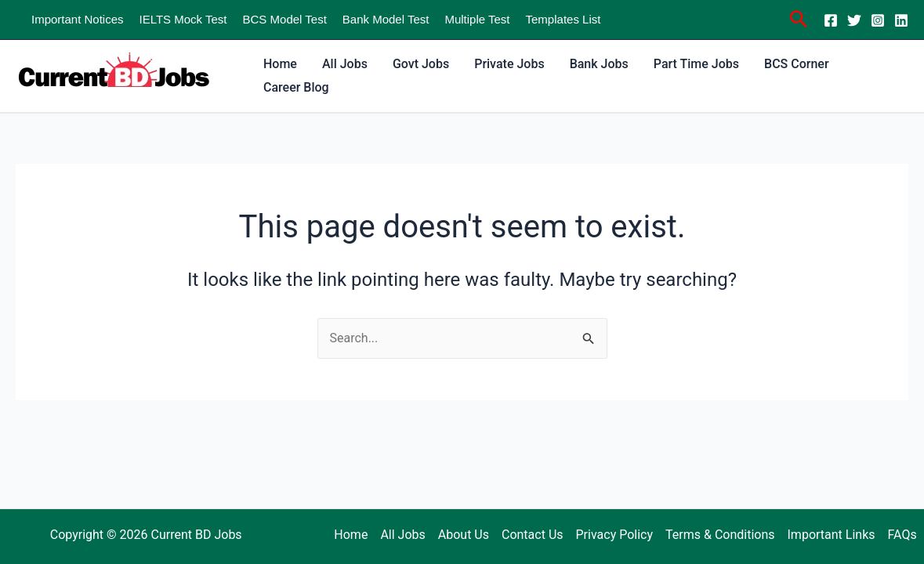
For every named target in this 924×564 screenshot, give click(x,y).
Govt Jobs (421, 64)
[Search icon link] (799, 21)
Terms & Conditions (720, 535)
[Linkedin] (901, 20)
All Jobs (345, 64)
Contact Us (533, 535)
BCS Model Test (285, 19)
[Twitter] (854, 20)
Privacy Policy (615, 535)
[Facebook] (831, 20)
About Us (464, 535)
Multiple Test (477, 19)
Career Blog (296, 87)
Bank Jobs (599, 64)
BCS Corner (797, 64)
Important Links (832, 535)
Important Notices (78, 19)
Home (280, 64)
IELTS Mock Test (183, 19)
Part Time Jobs (696, 64)
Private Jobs (509, 64)
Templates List (563, 19)
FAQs (902, 535)
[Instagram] (878, 20)
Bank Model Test (386, 19)
